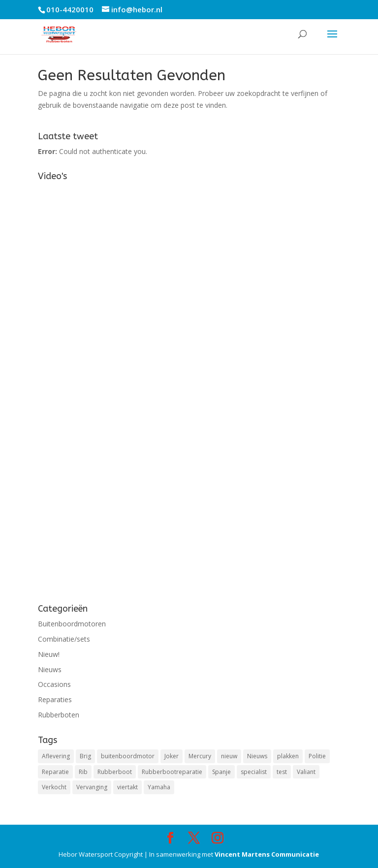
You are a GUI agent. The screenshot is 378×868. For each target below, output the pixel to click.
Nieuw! (49, 654)
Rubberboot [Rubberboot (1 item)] (115, 772)
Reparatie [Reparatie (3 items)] (55, 772)
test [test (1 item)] (282, 772)
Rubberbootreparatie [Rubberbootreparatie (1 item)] (172, 772)
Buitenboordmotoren (72, 624)
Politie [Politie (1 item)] (317, 756)
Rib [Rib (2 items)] (83, 772)
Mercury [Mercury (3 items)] (200, 756)
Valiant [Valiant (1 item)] (306, 772)
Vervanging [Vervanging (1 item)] (92, 787)
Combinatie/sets (64, 639)
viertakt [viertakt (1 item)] (127, 787)
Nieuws (50, 669)
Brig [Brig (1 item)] (85, 756)
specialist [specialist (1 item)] (254, 772)
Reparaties (55, 699)
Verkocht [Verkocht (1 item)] (54, 787)
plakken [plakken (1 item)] (288, 756)
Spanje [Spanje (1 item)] (221, 772)
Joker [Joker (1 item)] (172, 756)
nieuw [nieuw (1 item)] (229, 756)
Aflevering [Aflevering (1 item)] (56, 756)
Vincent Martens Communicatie (267, 854)
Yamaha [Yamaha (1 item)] (159, 787)
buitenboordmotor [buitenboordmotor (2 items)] (128, 756)
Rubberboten (59, 715)
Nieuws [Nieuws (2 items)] (257, 756)
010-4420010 (70, 9)
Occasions (54, 684)
